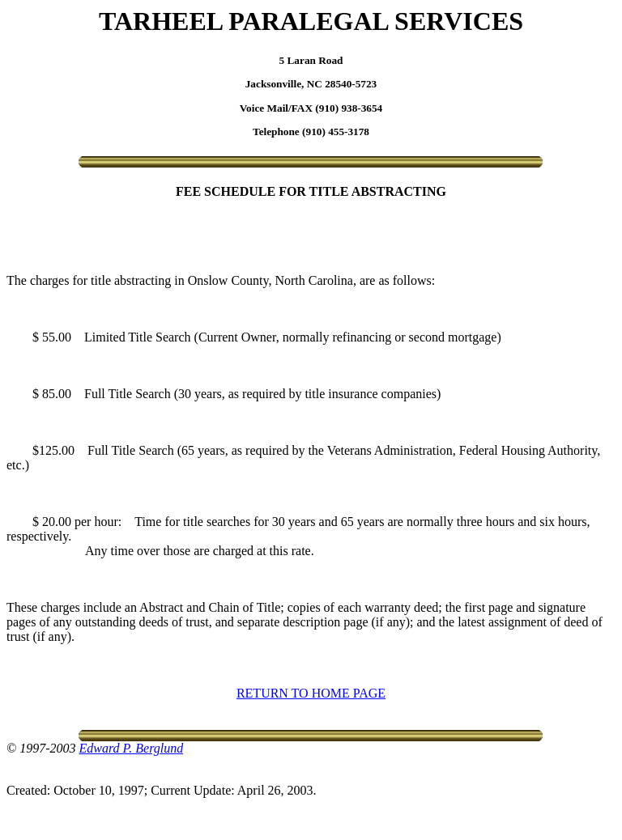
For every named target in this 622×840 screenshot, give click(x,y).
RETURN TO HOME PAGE (311, 693)
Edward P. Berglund (131, 748)
